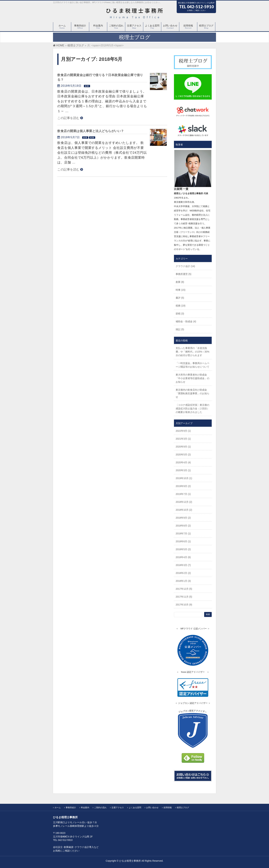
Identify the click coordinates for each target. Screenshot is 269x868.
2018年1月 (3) (183, 581)
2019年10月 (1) (184, 478)
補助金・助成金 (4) (186, 321)
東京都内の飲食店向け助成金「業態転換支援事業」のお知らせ (192, 393)
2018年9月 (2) (183, 518)
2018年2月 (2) (183, 573)
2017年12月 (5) (184, 589)
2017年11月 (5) (184, 597)
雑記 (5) (180, 329)
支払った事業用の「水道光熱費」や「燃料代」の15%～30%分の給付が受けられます (192, 352)
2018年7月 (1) (183, 534)
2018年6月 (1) (183, 541)
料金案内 (85, 808)
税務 (92, 138)
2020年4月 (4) (183, 462)
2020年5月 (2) (183, 455)
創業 (87, 86)
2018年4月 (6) (183, 557)
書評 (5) (180, 298)
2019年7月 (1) (183, 494)
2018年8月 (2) (183, 526)
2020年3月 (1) (183, 470)
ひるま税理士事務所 (130, 861)
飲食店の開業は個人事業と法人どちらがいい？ (91, 131)
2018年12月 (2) (184, 502)
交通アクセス (118, 808)
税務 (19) (181, 306)
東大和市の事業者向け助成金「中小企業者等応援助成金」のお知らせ (192, 378)
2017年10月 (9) (184, 605)
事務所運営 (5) (183, 274)
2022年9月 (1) (183, 431)
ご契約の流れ (100, 808)
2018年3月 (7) (183, 565)
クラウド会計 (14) (185, 266)
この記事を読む (68, 118)
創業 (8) (180, 282)
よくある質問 (135, 808)
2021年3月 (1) (183, 439)
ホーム (58, 808)
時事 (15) (181, 290)
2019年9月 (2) (183, 486)
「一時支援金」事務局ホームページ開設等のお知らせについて (192, 365)
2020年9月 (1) (183, 447)
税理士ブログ (183, 808)
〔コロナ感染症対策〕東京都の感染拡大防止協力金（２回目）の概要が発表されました (192, 409)
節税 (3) (180, 314)
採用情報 (168, 808)
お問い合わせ (152, 808)
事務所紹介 (71, 808)
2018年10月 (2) (184, 510)
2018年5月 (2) (183, 549)
